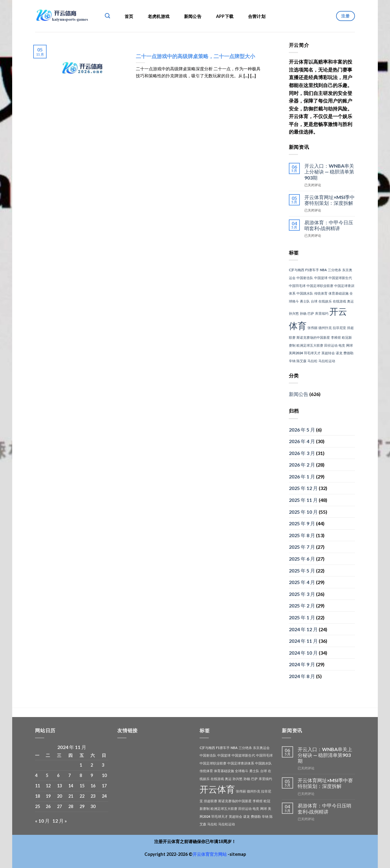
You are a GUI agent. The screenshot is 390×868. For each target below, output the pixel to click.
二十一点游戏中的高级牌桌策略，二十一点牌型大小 (195, 56)
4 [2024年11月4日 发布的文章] (36, 775)
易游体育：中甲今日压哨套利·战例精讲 (329, 225)
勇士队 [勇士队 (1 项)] (305, 301)
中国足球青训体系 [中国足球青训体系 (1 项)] (241, 763)
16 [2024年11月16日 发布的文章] (93, 786)
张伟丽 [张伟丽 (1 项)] (312, 328)
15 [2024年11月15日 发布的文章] (82, 786)
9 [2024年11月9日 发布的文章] (92, 775)
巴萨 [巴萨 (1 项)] (311, 313)
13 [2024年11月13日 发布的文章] (59, 786)
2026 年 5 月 (302, 430)
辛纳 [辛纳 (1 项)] (292, 361)
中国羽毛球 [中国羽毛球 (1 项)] (297, 286)
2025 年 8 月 (302, 535)
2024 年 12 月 (303, 629)
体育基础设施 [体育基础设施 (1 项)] (339, 293)
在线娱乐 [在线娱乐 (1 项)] (325, 301)
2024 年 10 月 (303, 653)
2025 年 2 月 (302, 605)
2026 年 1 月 (302, 476)
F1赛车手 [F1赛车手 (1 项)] (312, 270)
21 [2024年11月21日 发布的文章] (71, 796)
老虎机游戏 (159, 16)
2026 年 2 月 (302, 465)
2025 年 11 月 (303, 500)
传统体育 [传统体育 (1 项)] (321, 293)
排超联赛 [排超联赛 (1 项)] (211, 801)
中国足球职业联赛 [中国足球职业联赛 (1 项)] (320, 286)
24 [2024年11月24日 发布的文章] (104, 796)
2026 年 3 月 (302, 453)
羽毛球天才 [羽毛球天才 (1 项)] (312, 353)
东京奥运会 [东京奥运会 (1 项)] (261, 748)
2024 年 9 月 (302, 664)
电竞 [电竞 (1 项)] (342, 345)
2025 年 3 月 (302, 594)
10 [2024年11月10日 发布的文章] (104, 775)
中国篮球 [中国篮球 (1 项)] (321, 278)
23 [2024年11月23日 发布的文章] (93, 796)
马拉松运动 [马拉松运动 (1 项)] (327, 361)
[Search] (107, 16)
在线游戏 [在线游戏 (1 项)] (339, 301)
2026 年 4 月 (302, 441)
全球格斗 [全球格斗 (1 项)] (242, 771)
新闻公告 (193, 16)
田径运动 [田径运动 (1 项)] (331, 345)
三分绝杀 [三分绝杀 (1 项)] (335, 270)
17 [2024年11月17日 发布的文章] (104, 786)
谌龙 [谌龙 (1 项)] (339, 353)
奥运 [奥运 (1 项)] (350, 301)
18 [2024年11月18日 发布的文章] (37, 796)
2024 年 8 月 (302, 676)
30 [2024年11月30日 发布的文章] (93, 806)
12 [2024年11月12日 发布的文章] (48, 786)
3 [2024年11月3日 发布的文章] (103, 765)
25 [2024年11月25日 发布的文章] (37, 806)
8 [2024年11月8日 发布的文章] (81, 775)
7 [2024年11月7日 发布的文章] (69, 775)
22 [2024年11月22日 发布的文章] (82, 796)
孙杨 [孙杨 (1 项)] (303, 313)
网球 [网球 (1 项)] (349, 345)
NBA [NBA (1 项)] (323, 270)
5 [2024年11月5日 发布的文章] (47, 775)
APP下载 (225, 16)
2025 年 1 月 (302, 617)
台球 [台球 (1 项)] (314, 301)
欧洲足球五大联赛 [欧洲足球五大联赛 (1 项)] (310, 345)
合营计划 (257, 16)
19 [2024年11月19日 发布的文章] (48, 796)
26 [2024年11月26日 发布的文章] (48, 806)
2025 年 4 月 (302, 582)
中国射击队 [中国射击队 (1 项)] (305, 278)
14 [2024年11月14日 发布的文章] (71, 786)
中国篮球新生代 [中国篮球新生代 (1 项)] (340, 278)
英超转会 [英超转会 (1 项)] (328, 353)
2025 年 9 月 (302, 523)
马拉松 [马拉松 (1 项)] (312, 361)
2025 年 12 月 (303, 488)
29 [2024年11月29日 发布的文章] (82, 806)
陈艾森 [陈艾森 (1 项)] (301, 361)
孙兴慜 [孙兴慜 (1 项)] (294, 313)
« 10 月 (42, 821)
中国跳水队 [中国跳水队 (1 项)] (305, 293)
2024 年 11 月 (303, 641)
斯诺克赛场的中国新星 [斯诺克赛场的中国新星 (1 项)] (313, 337)
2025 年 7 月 (302, 547)
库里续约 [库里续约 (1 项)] (322, 313)
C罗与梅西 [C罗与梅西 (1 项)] (297, 270)
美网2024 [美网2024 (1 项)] (296, 353)
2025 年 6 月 (302, 559)
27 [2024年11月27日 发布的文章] (59, 806)
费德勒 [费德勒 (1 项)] (348, 353)
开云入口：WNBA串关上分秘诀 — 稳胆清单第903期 (329, 171)
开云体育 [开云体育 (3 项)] (217, 789)
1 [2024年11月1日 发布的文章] (81, 765)
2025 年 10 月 (303, 512)
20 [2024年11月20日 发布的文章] (59, 796)
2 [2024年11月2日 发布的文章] (92, 765)
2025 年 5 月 (302, 570)
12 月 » (60, 821)
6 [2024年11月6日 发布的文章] (58, 775)
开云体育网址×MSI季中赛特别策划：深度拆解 (330, 200)
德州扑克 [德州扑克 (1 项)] (325, 328)
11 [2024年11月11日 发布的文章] (37, 786)
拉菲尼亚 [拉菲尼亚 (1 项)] (339, 328)
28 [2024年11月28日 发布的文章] (71, 806)
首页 (129, 16)
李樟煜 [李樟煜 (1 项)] (336, 337)
